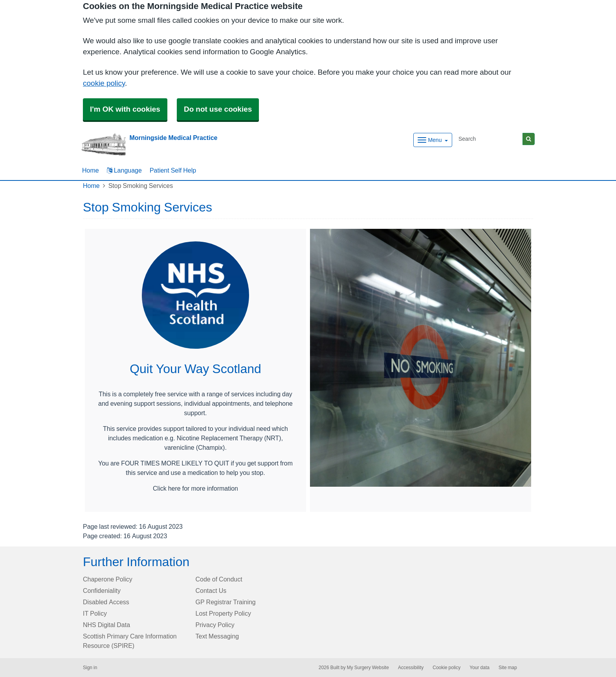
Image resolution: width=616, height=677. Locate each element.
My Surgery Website (368, 668)
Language (124, 170)
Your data (479, 668)
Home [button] (91, 170)
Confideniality (102, 591)
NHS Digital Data (106, 625)
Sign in (90, 668)
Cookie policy (446, 668)
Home (91, 186)
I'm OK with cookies (125, 109)
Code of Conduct (219, 579)
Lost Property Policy (223, 613)
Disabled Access (106, 602)
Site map (508, 668)
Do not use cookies (218, 109)
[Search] (489, 139)
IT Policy (95, 613)
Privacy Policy (215, 625)
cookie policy (104, 83)
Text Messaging (217, 636)
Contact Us (211, 591)
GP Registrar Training (226, 602)
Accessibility (411, 668)
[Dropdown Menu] (433, 140)
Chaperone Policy (108, 579)
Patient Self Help (173, 170)
